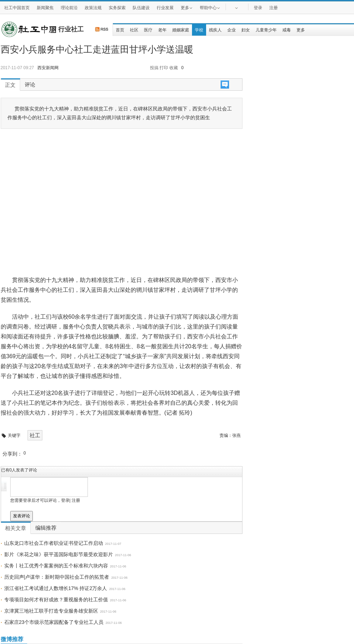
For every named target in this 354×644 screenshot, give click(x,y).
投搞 (154, 68)
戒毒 (287, 30)
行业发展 (165, 8)
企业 (232, 30)
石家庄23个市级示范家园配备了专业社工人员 (54, 622)
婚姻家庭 (181, 30)
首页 (120, 30)
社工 (35, 435)
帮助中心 (210, 7)
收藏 (174, 68)
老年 (162, 30)
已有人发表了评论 (19, 470)
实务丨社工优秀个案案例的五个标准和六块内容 (56, 566)
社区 (134, 30)
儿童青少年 (266, 30)
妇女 (246, 30)
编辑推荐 (46, 528)
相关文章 (16, 528)
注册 (274, 8)
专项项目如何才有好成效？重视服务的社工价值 (56, 600)
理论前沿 (69, 8)
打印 (164, 68)
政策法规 (93, 8)
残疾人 (215, 30)
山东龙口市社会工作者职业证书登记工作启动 (54, 543)
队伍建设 (141, 8)
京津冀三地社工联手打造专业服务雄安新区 (51, 611)
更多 (187, 7)
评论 (30, 85)
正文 (10, 85)
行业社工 (71, 29)
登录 (258, 8)
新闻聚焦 (45, 8)
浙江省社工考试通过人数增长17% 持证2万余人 (56, 588)
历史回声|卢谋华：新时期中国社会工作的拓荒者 (57, 577)
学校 (199, 30)
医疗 (148, 30)
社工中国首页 (17, 8)
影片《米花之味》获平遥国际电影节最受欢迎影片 (59, 554)
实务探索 (117, 8)
